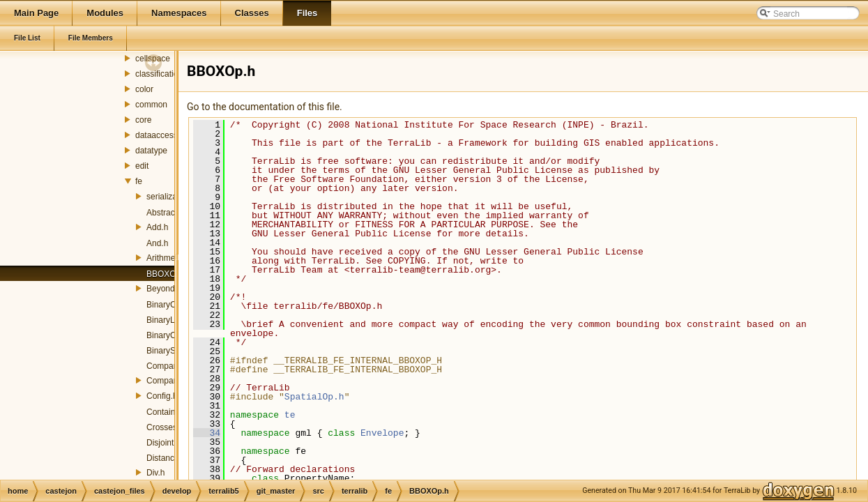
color (144, 89)
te (290, 415)
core (143, 120)
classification (159, 74)
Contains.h (166, 412)
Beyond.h (164, 289)
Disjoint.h (163, 443)
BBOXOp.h (167, 274)
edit (142, 166)
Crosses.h (165, 427)
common (151, 105)
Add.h (157, 227)
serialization (168, 197)
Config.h (162, 396)
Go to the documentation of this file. (265, 107)
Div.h (155, 473)
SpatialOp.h (314, 397)
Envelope (382, 433)
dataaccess (157, 135)
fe (139, 181)
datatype (151, 151)
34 (207, 433)
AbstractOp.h (171, 213)
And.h (157, 243)
